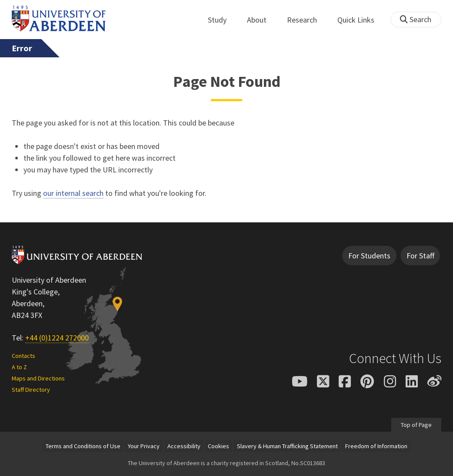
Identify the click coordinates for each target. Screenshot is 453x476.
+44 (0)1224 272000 (57, 338)
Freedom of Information (376, 446)
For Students (369, 256)
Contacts (23, 356)
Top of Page (416, 424)
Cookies (218, 446)
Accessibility (184, 446)
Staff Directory (31, 390)
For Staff (420, 256)
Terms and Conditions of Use (83, 446)
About (261, 20)
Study (222, 20)
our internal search (73, 193)
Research (307, 20)
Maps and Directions (38, 378)
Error (22, 48)
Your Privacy (144, 446)
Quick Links (361, 20)
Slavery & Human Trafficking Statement (287, 446)
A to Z (19, 367)
